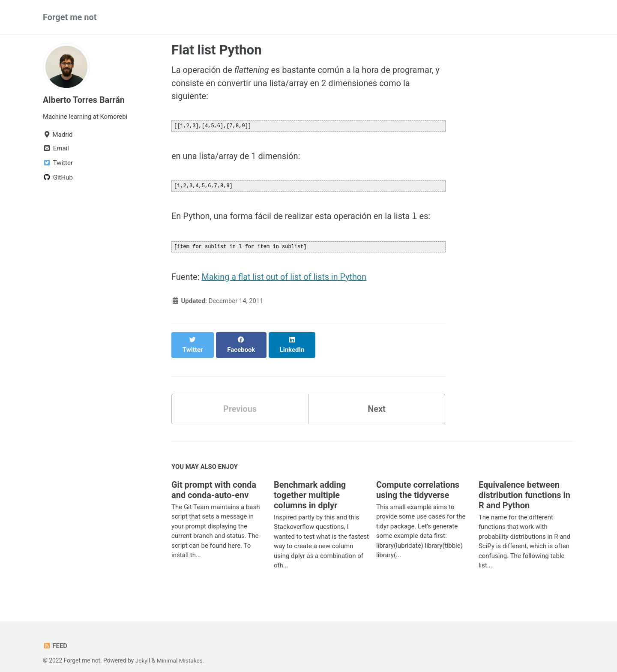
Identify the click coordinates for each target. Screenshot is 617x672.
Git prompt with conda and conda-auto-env (214, 480)
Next (377, 399)
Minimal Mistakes (180, 650)
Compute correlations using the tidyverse (418, 480)
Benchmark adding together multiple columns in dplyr (310, 485)
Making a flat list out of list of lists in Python (285, 276)
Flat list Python (217, 50)
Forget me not (70, 17)
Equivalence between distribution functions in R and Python (525, 485)
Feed (55, 636)
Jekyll (143, 650)
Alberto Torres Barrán (84, 100)
